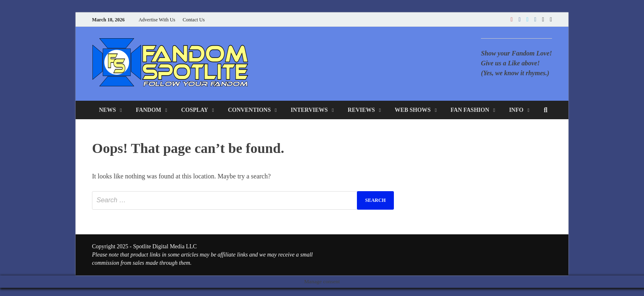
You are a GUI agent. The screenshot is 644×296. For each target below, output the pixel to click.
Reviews (361, 110)
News (107, 110)
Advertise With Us (157, 20)
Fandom (149, 110)
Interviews (309, 110)
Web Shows (413, 110)
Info (516, 110)
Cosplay (195, 110)
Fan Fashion (470, 110)
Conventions (249, 110)
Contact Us (194, 20)
